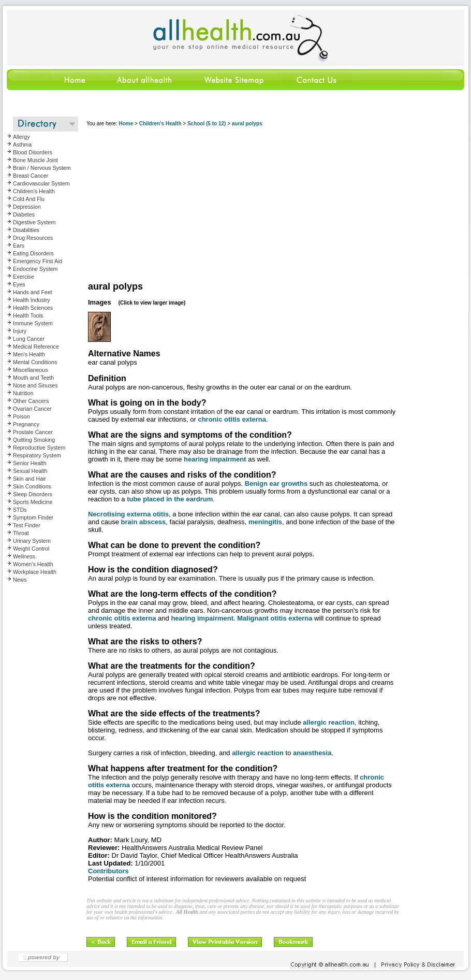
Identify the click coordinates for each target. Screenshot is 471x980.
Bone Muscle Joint (35, 160)
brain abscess (144, 522)
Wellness (24, 556)
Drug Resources (33, 238)
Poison (21, 416)
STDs (20, 510)
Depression (27, 207)
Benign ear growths (276, 484)
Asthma (22, 145)
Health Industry (32, 300)
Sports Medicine (33, 502)
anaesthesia (312, 753)
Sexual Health (30, 471)
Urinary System (32, 541)
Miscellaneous (31, 370)
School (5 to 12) (207, 124)
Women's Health (33, 564)
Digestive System (34, 222)
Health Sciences (33, 308)
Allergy (21, 137)
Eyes (19, 284)
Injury (20, 331)
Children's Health (34, 191)
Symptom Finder (33, 517)
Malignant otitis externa (275, 618)
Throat (21, 533)
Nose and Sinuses (35, 385)
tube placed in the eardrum (170, 499)
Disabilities (26, 230)
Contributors (108, 871)
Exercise (24, 277)
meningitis (265, 522)
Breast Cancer (31, 176)
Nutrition (23, 393)
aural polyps (247, 124)
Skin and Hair (30, 479)
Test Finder (27, 525)
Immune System (33, 323)
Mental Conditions (35, 362)
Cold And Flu (29, 199)
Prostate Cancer (33, 432)
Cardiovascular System (41, 183)
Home (126, 124)
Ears (19, 246)
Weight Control (31, 549)
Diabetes (24, 214)
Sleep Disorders (33, 494)
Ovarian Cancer (32, 409)
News (20, 580)
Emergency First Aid (38, 261)
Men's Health (29, 354)
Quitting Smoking (34, 440)
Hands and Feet (33, 292)
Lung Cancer (29, 339)
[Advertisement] (244, 205)
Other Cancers (31, 401)
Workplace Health (35, 572)
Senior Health (30, 463)
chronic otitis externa (232, 419)
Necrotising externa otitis (128, 514)
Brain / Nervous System (42, 168)
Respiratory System (37, 455)
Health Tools (28, 315)
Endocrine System (35, 269)
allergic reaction (329, 722)
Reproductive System (39, 448)
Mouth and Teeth (33, 378)
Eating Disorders (33, 253)
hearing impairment (215, 459)
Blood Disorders (33, 152)
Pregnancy (26, 424)
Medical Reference (36, 347)
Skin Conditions (32, 486)
